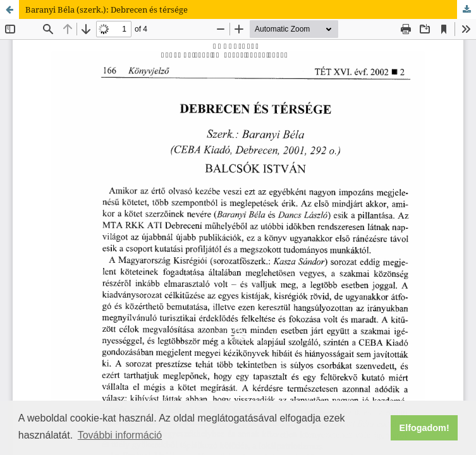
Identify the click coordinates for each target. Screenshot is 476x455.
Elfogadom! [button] (424, 428)
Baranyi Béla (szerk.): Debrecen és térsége (107, 9)
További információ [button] (120, 435)
